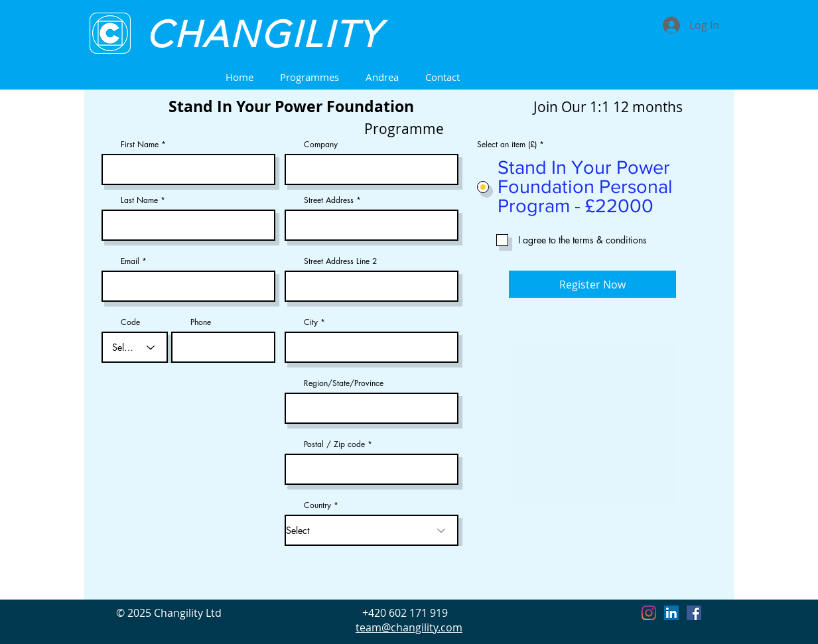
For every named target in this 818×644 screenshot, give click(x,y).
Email (130, 261)
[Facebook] (694, 613)
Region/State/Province (344, 383)
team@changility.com (409, 627)
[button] (309, 77)
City (311, 322)
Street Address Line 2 (340, 261)
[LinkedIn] (671, 613)
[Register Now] (592, 284)
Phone (201, 322)
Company (321, 145)
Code (130, 322)
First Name (140, 145)
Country (317, 505)
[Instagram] (649, 613)
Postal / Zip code (334, 444)
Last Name (139, 200)
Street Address (329, 200)
